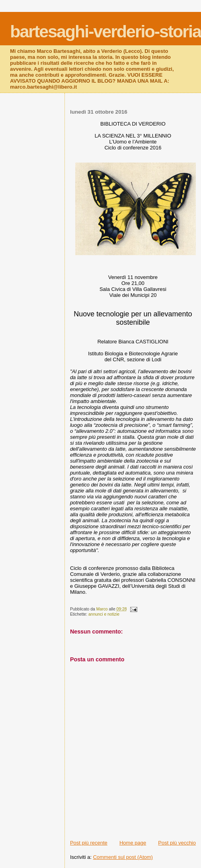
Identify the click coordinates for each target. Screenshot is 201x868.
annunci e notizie (104, 614)
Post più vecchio (177, 843)
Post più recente (89, 843)
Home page (133, 843)
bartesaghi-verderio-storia (105, 31)
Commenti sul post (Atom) (123, 857)
